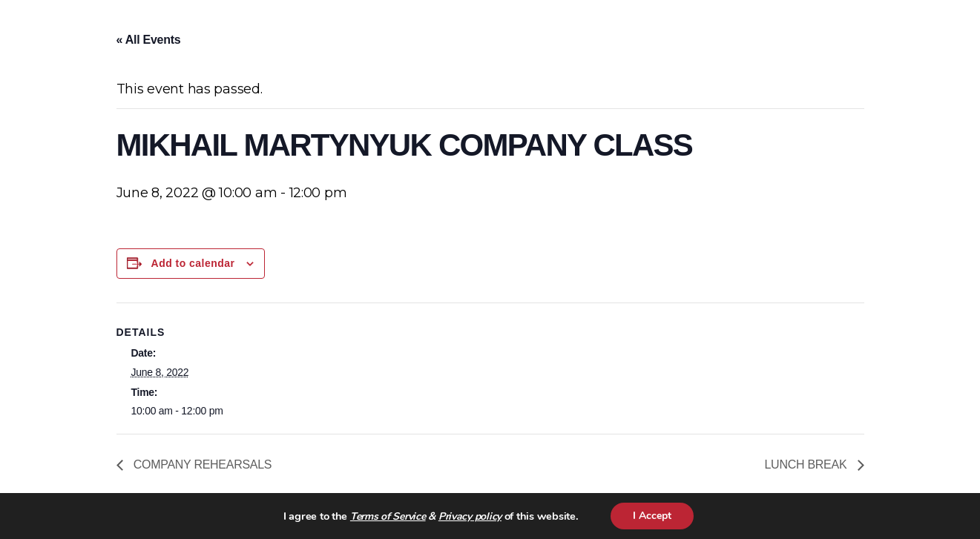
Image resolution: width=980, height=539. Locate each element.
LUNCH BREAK (807, 464)
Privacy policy (470, 516)
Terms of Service (388, 516)
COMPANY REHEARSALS (201, 464)
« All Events (149, 40)
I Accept (652, 516)
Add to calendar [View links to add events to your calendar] (193, 263)
